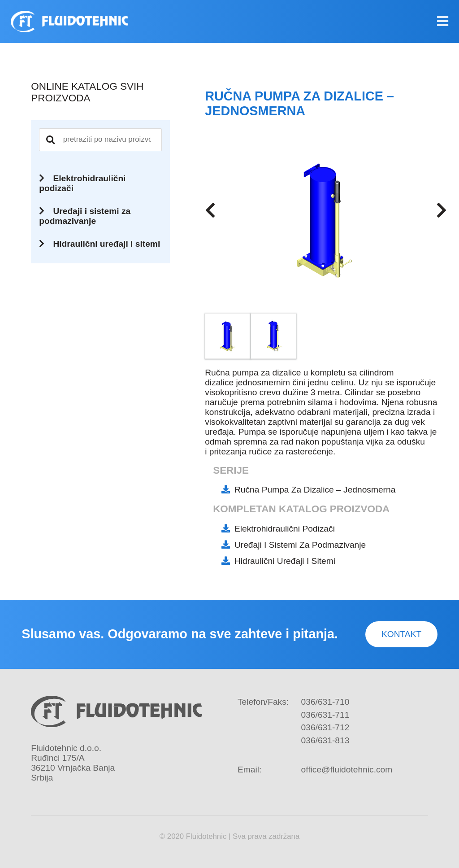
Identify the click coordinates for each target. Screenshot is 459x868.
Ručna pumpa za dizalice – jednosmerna (315, 490)
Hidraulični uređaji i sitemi (285, 561)
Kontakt (401, 634)
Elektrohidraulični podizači (285, 529)
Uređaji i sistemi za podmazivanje (300, 545)
